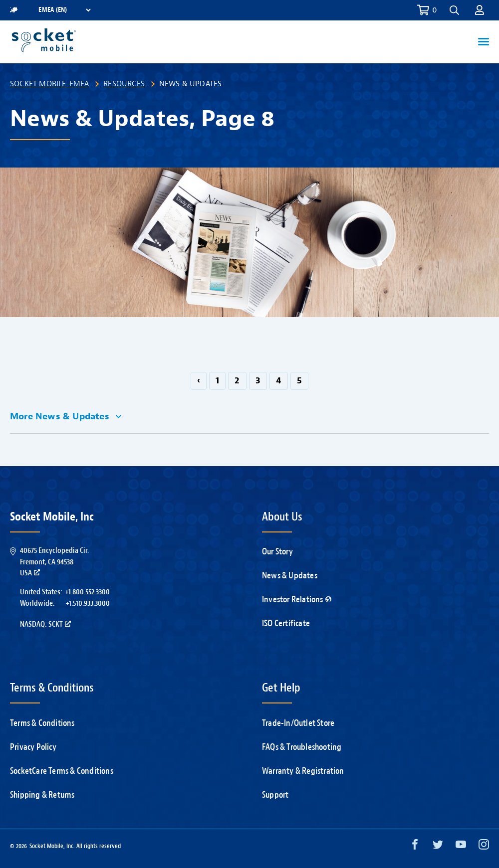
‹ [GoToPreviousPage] (199, 381)
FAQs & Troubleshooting (302, 747)
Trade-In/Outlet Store (298, 723)
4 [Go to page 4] (279, 381)
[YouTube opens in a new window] (461, 847)
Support (275, 795)
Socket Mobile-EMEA (50, 84)
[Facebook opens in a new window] (415, 847)
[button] (454, 10)
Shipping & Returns (42, 795)
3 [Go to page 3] (258, 381)
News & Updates (290, 576)
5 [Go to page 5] (299, 381)
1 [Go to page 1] (217, 381)
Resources (124, 84)
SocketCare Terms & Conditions (62, 771)
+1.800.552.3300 (87, 592)
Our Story (277, 552)
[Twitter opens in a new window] (438, 847)
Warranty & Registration (303, 771)
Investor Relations (297, 600)
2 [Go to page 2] (237, 381)
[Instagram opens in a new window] (484, 847)
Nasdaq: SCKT (45, 624)
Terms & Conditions (42, 723)
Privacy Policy (33, 747)
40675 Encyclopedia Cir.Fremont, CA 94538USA (54, 562)
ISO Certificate (286, 623)
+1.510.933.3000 (88, 603)
